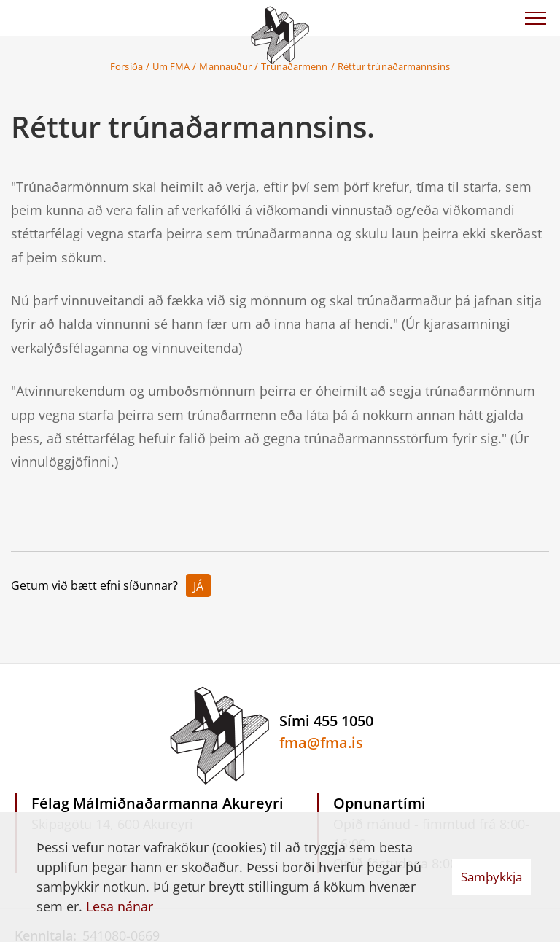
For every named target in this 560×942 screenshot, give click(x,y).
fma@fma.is (321, 743)
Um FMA (171, 66)
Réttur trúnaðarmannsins (394, 66)
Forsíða (127, 66)
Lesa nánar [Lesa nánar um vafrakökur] (120, 906)
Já (198, 586)
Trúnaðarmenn (294, 66)
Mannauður (225, 66)
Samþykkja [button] (491, 877)
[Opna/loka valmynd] (535, 18)
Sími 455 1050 (326, 721)
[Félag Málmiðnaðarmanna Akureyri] (280, 33)
